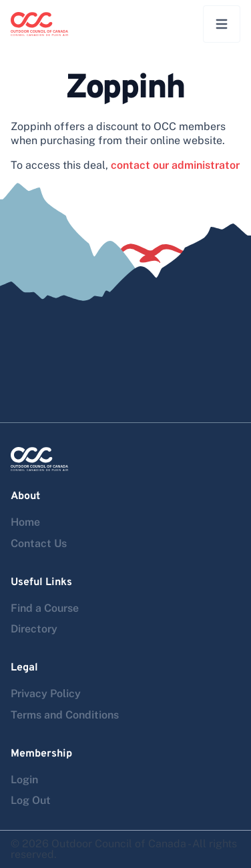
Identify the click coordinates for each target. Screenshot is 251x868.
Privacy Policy (46, 694)
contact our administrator (175, 165)
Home (25, 522)
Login (24, 780)
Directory (34, 629)
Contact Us (39, 543)
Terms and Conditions (65, 715)
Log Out (31, 800)
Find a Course (45, 608)
